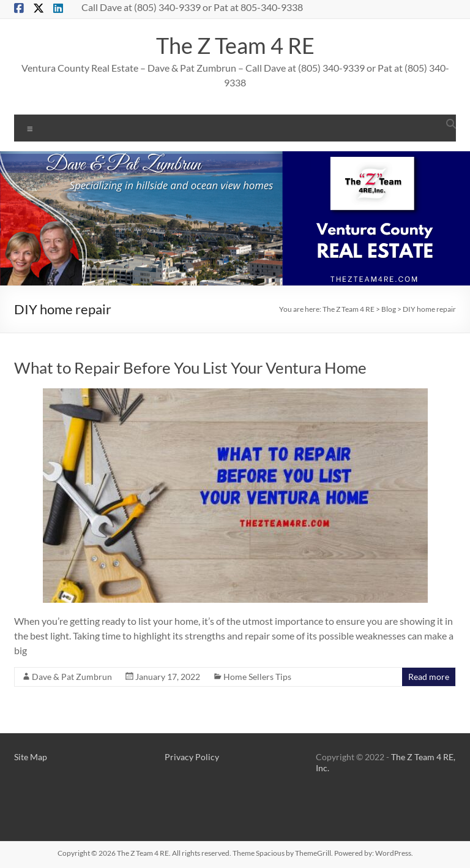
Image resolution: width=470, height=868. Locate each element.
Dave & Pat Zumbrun (72, 677)
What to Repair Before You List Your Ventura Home (190, 368)
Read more (429, 677)
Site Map (31, 757)
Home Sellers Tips (257, 677)
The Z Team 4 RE (235, 45)
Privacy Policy (192, 757)
